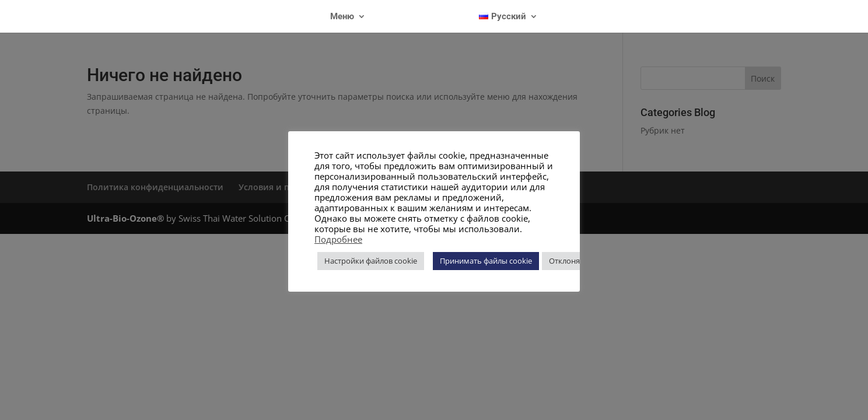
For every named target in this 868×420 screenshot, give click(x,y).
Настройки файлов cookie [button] (371, 261)
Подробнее (338, 239)
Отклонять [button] (568, 261)
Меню (342, 17)
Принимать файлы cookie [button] (486, 261)
